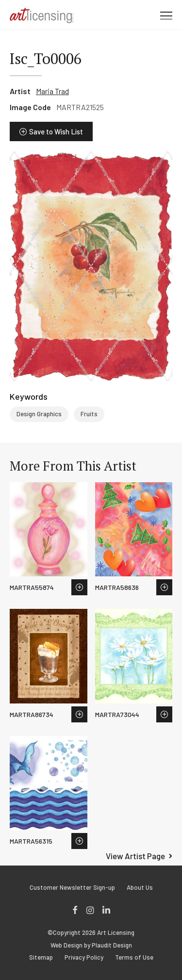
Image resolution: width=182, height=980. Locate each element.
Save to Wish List (56, 131)
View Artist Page (135, 856)
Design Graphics (39, 414)
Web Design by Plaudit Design (91, 945)
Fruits (89, 414)
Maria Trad (52, 91)
